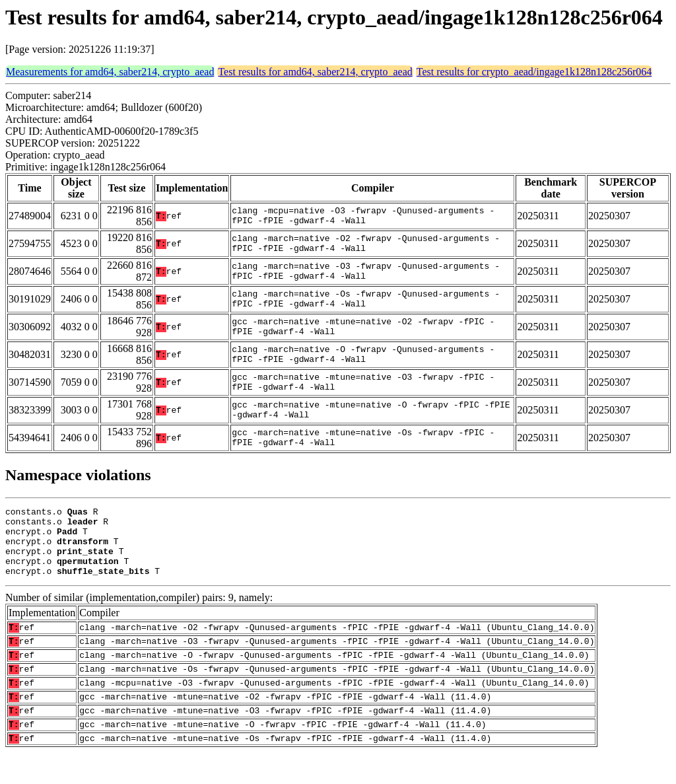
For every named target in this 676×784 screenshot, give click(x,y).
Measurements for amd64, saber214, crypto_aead (110, 72)
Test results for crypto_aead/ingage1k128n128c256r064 (534, 72)
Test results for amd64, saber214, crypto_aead (315, 72)
